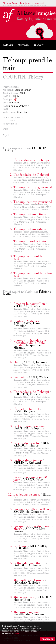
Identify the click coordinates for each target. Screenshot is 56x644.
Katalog (8, 45)
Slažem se (48, 639)
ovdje (17, 633)
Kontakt (38, 45)
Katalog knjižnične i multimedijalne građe (24, 5)
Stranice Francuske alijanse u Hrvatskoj (23, 3)
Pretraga (23, 45)
